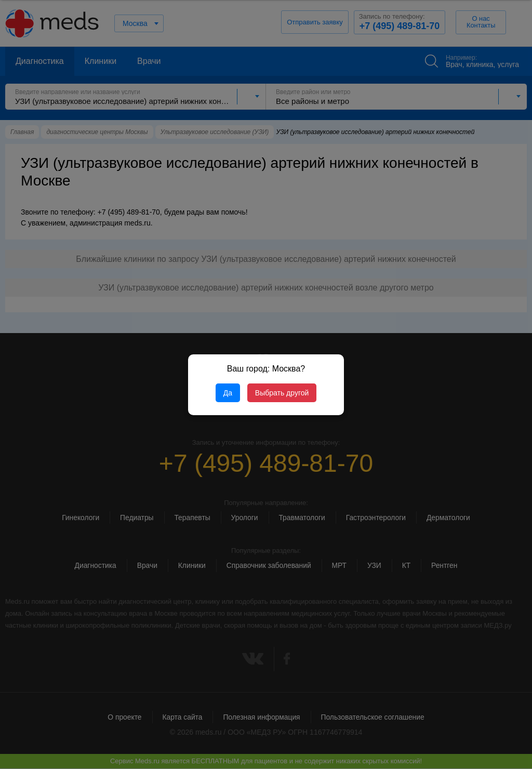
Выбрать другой (282, 393)
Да (228, 393)
